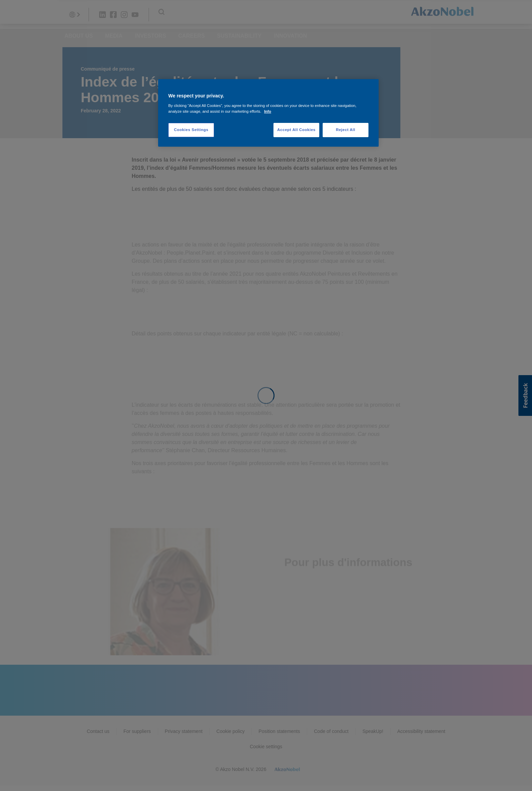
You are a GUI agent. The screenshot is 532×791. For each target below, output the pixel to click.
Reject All (346, 130)
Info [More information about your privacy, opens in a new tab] (268, 111)
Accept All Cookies (296, 130)
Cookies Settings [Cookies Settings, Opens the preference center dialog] (191, 130)
